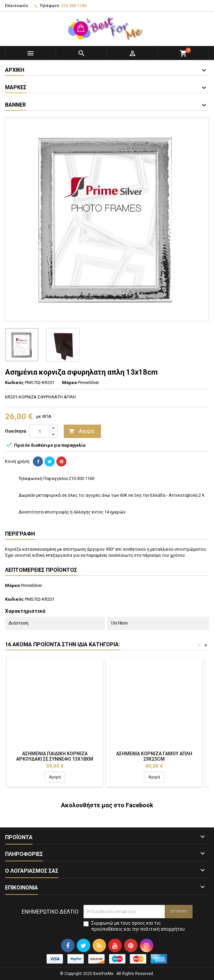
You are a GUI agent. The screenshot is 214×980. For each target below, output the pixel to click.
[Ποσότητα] (40, 431)
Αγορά (81, 431)
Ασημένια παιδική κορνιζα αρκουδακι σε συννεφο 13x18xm (55, 756)
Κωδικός (14, 383)
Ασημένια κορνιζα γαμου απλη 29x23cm (154, 756)
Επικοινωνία (16, 6)
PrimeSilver (31, 585)
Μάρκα (69, 383)
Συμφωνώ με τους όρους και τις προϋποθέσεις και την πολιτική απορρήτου (138, 926)
